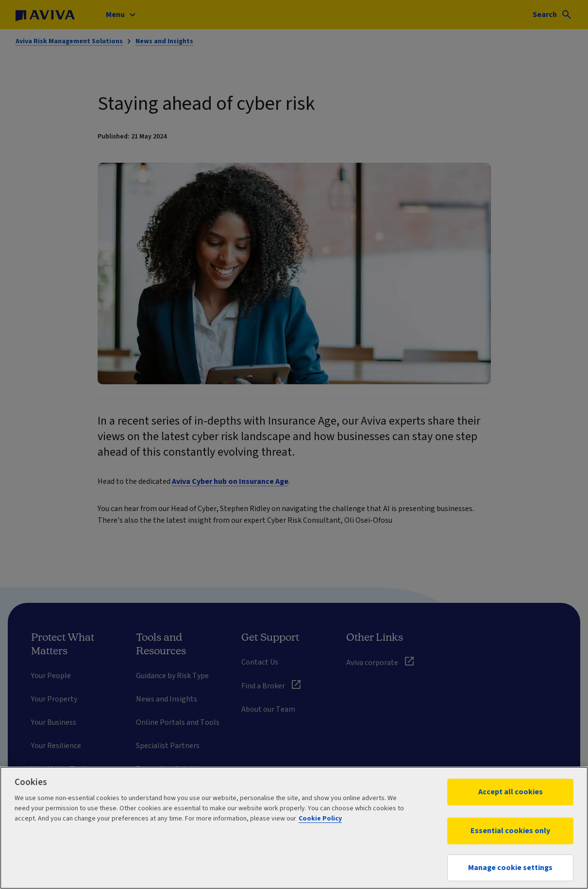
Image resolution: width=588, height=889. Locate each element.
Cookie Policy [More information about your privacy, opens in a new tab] (320, 819)
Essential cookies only (510, 831)
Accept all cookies (511, 792)
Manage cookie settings (510, 868)
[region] (294, 828)
